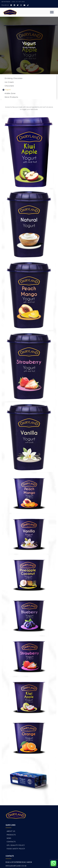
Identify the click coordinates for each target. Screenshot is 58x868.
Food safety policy (16, 849)
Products (11, 835)
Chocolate (9, 86)
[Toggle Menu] (52, 12)
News (9, 838)
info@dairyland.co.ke (16, 866)
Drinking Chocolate (14, 78)
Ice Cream (9, 82)
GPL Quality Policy (16, 845)
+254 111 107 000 (18, 2)
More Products (11, 97)
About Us (11, 831)
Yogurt (8, 90)
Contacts (11, 842)
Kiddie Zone (10, 93)
